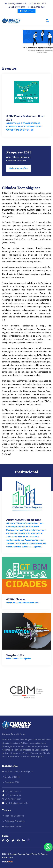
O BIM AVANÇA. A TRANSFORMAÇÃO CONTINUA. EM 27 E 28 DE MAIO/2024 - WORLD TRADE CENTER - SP (24, 127)
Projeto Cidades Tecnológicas (23, 520)
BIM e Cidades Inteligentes (19, 659)
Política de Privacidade (14, 821)
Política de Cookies (12, 827)
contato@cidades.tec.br (16, 4)
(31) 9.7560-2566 (17, 7)
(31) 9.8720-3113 (37, 4)
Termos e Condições (13, 816)
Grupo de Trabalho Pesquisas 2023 (23, 603)
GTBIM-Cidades (16, 599)
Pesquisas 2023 (15, 655)
